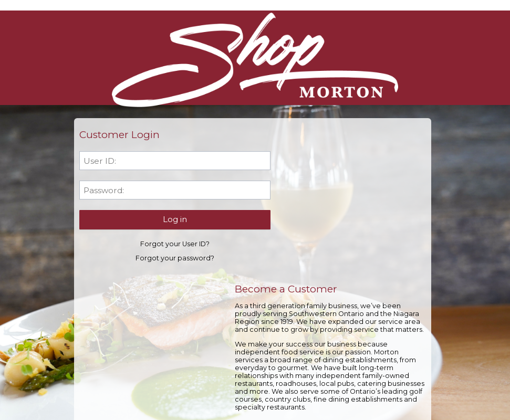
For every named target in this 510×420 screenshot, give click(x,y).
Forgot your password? (158, 258)
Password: (104, 190)
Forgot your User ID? (158, 244)
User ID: (100, 161)
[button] (158, 219)
